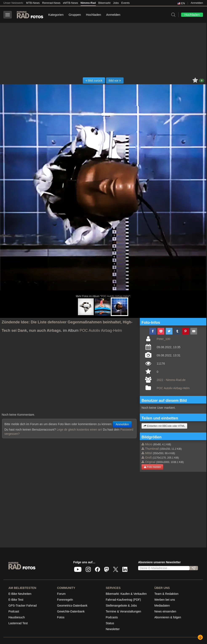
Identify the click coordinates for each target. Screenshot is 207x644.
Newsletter (113, 629)
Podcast (14, 611)
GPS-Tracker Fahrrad (23, 606)
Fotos (61, 617)
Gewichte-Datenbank (71, 611)
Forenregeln (65, 600)
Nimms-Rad (88, 3)
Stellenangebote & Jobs (121, 606)
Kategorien (56, 15)
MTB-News (33, 3)
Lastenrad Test (18, 623)
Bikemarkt (104, 3)
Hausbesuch (17, 617)
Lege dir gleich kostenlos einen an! (79, 430)
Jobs (116, 3)
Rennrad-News (51, 3)
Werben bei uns (165, 600)
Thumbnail (152, 449)
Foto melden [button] (152, 467)
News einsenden (165, 611)
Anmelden (197, 3)
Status (110, 623)
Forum (61, 594)
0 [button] (202, 81)
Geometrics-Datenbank (72, 606)
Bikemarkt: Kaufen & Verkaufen (126, 594)
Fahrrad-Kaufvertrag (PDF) (123, 600)
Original (150, 462)
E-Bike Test (16, 600)
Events (126, 3)
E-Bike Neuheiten (20, 594)
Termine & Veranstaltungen (123, 611)
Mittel (149, 453)
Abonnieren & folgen (168, 617)
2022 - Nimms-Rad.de (171, 380)
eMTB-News (71, 3)
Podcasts (112, 617)
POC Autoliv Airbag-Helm (115, 296)
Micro (149, 444)
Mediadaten (162, 606)
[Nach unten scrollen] (200, 637)
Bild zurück (94, 81)
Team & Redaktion (166, 594)
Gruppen (75, 15)
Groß (148, 458)
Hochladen (93, 15)
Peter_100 (164, 339)
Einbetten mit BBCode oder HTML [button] (164, 426)
